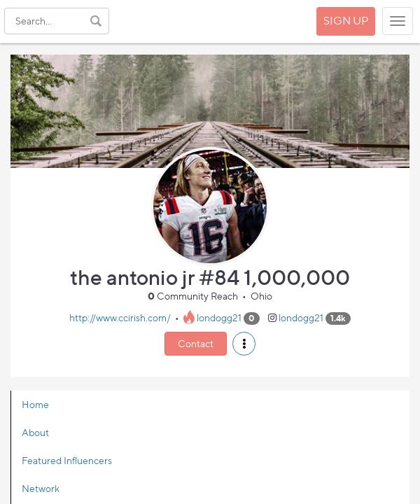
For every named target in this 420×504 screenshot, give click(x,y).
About (35, 432)
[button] (244, 344)
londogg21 (219, 317)
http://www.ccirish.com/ (120, 317)
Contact (196, 343)
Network (41, 488)
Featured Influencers (67, 460)
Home (35, 404)
